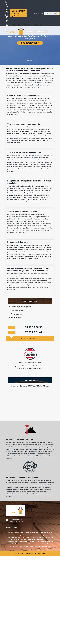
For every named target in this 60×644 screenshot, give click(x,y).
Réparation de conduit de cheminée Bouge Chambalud (30, 542)
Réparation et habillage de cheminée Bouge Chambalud (31, 537)
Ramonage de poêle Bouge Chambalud (19, 533)
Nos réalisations (30, 43)
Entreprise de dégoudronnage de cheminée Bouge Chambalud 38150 (32, 546)
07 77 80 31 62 (8, 20)
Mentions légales (40, 553)
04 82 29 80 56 (8, 7)
